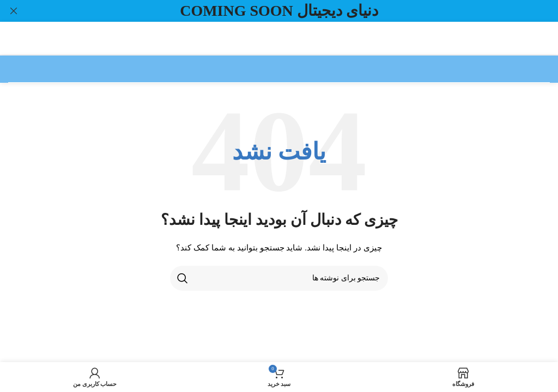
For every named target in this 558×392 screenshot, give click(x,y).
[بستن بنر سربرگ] (14, 11)
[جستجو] (279, 278)
